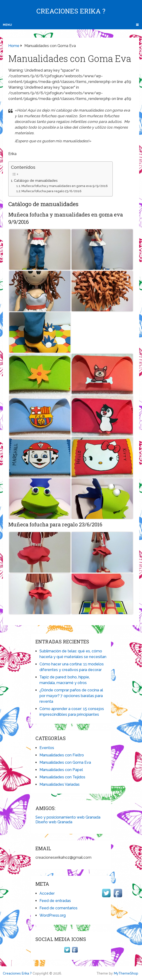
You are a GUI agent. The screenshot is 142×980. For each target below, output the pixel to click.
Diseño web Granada (54, 822)
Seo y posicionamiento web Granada (68, 817)
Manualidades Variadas (60, 784)
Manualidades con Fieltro (62, 755)
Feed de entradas (55, 901)
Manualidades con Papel (61, 770)
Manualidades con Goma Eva (65, 762)
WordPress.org (53, 915)
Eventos (47, 748)
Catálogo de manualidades (36, 180)
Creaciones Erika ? (71, 11)
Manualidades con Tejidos (62, 777)
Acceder (47, 893)
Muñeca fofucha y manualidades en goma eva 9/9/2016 (65, 186)
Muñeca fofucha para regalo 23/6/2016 (52, 191)
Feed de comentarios (58, 908)
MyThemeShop (126, 973)
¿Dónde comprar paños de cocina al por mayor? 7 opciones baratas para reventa (71, 696)
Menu (7, 25)
